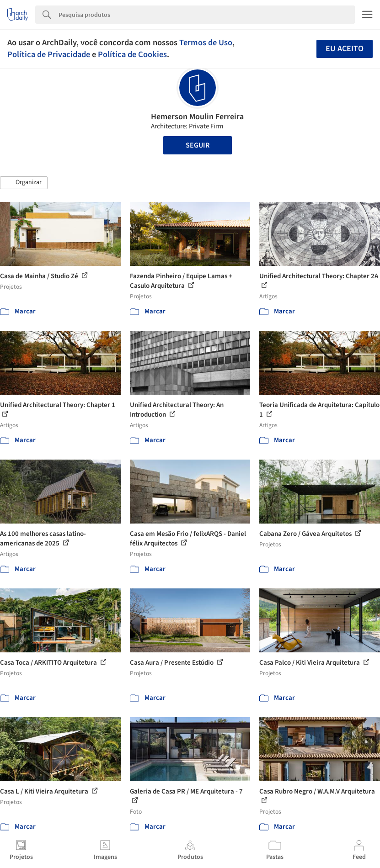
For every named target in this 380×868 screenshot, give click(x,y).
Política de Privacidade (49, 54)
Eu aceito (345, 49)
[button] (24, 183)
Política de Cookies (132, 54)
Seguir (198, 145)
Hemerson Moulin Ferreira (197, 117)
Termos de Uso (206, 42)
